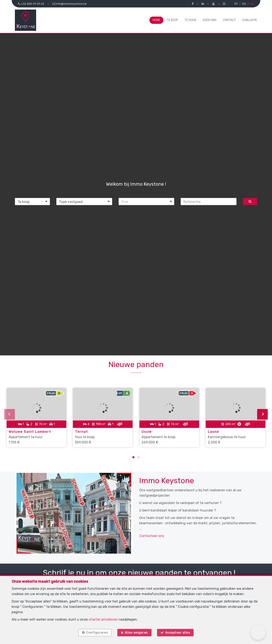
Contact (229, 20)
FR (236, 4)
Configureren (96, 632)
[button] (147, 202)
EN (244, 4)
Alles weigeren (136, 632)
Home (156, 20)
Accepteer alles (179, 632)
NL (252, 4)
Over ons (210, 20)
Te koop (172, 20)
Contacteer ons (152, 532)
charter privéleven (103, 618)
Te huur (190, 20)
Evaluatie (250, 20)
